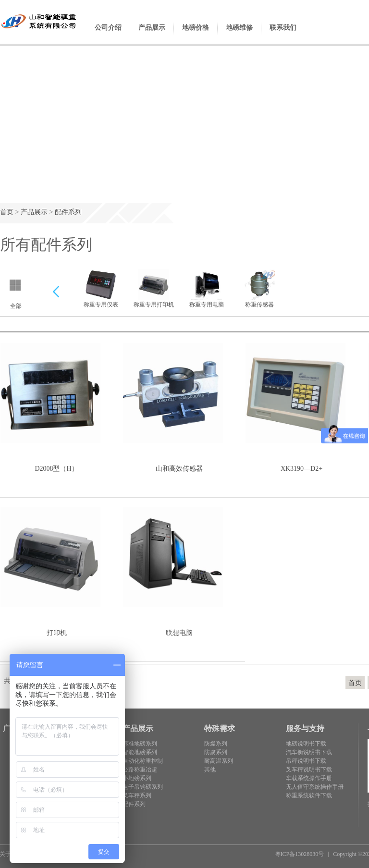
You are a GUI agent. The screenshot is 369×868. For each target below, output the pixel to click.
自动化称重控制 (143, 761)
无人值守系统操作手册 (315, 787)
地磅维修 (239, 35)
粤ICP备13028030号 (300, 854)
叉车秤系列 (137, 795)
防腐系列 (216, 752)
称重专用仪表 (101, 288)
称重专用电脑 (207, 288)
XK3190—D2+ (301, 469)
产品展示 (152, 35)
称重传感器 (259, 288)
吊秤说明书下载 (306, 761)
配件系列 (68, 212)
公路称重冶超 (140, 770)
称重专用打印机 (154, 288)
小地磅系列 (137, 778)
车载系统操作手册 (309, 778)
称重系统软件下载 (309, 795)
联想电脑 (179, 633)
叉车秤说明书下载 (309, 770)
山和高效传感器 (179, 469)
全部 (16, 306)
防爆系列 (216, 744)
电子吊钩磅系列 (143, 787)
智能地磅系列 (140, 752)
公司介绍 (108, 35)
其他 (210, 770)
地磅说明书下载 (306, 744)
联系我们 (283, 35)
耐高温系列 (219, 761)
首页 (7, 212)
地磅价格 (196, 35)
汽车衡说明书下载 (309, 752)
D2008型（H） (56, 469)
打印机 (57, 633)
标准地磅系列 (140, 744)
